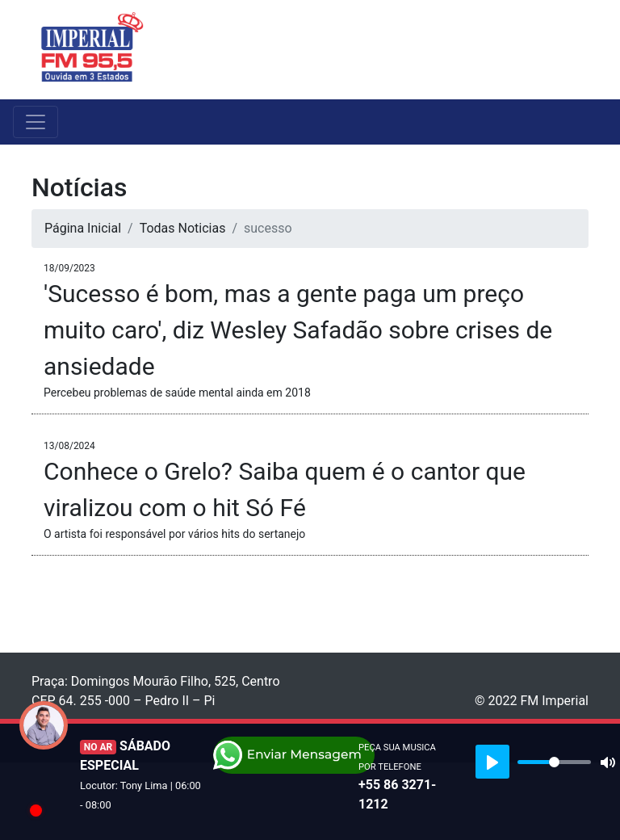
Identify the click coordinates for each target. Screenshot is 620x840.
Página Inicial (83, 228)
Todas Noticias (183, 228)
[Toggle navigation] (578, 49)
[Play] (492, 762)
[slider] (554, 762)
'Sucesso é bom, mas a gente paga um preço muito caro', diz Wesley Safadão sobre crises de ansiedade (298, 330)
